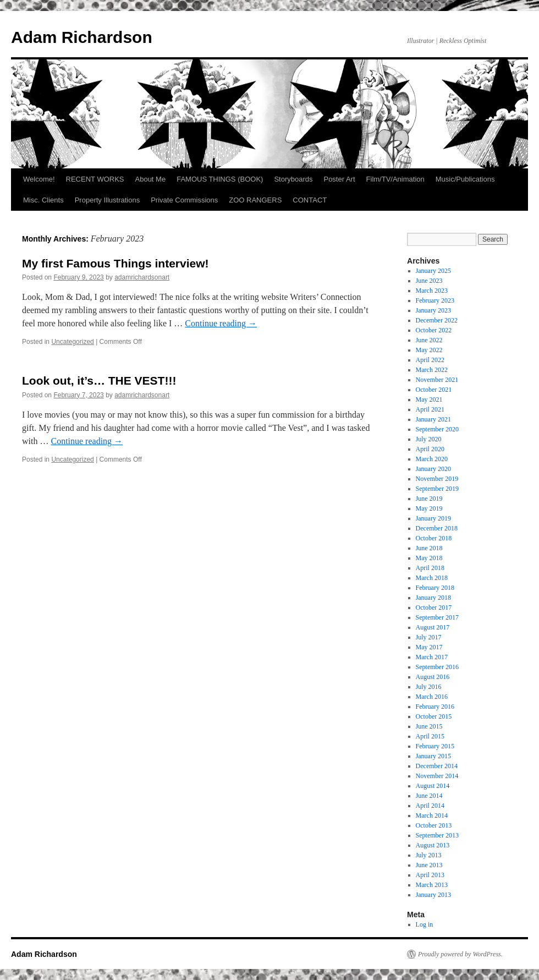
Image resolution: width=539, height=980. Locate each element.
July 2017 (429, 637)
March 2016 (432, 697)
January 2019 (433, 518)
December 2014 (437, 766)
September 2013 (437, 835)
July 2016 (429, 687)
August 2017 (433, 627)
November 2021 (437, 380)
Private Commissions (184, 200)
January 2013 (433, 895)
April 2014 (430, 806)
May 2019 (429, 508)
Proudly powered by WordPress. (460, 954)
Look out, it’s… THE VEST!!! (99, 380)
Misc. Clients (43, 200)
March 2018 (432, 578)
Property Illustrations (108, 200)
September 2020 (437, 429)
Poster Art (339, 179)
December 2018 (437, 528)
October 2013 (434, 825)
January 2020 (433, 469)
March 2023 (432, 291)
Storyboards (293, 179)
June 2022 (429, 340)
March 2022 (432, 370)
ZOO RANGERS (255, 200)
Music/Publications (465, 179)
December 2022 (437, 320)
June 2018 (429, 548)
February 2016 (435, 707)
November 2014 (437, 776)
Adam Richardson (82, 37)
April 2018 (430, 568)
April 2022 (430, 360)
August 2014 (433, 786)
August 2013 (433, 845)
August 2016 (433, 677)
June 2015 (429, 726)
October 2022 (434, 330)
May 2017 (429, 647)
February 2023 (435, 300)
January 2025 (433, 271)
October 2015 (434, 716)
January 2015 (433, 756)
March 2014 (432, 815)
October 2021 (434, 390)
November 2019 (437, 479)
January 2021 (433, 419)
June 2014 (429, 796)
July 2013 (429, 855)
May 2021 (429, 399)
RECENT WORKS (95, 179)
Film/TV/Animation (395, 179)
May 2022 (429, 350)
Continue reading (221, 323)
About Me (151, 179)
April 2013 (430, 875)
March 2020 (432, 459)
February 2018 (435, 588)
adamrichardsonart (142, 277)
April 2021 (430, 409)
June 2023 (429, 281)
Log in (425, 924)
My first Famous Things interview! (116, 263)
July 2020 (429, 439)
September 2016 (437, 667)
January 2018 (433, 598)
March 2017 (432, 657)
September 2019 (437, 489)
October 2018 (434, 538)
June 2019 (429, 499)
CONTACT (310, 200)
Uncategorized (72, 342)
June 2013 (429, 865)
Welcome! (39, 179)
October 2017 (434, 607)
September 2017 (437, 617)
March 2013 (432, 885)
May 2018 (429, 558)
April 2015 (430, 736)
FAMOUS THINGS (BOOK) (220, 179)
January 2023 (433, 310)
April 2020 (430, 449)
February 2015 (435, 746)
